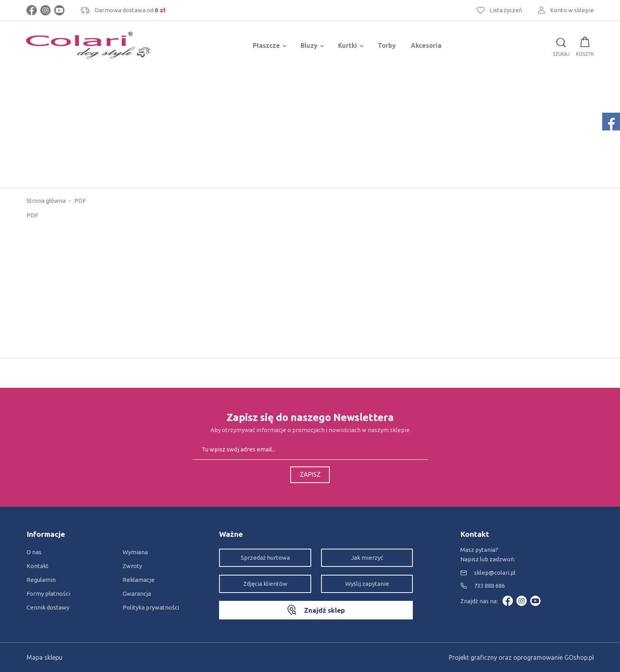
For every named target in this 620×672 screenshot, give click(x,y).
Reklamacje (139, 580)
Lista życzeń (506, 10)
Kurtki (348, 45)
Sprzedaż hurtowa (265, 558)
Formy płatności (48, 594)
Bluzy (309, 45)
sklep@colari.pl (495, 573)
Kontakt (38, 566)
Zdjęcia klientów (265, 584)
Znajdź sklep (324, 610)
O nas (34, 552)
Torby (387, 45)
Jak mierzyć (367, 558)
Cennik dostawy (48, 607)
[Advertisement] (310, 128)
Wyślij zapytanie (367, 584)
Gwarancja (137, 594)
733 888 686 (490, 586)
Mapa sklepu (44, 657)
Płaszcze (266, 45)
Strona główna (46, 201)
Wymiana (135, 552)
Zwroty (132, 566)
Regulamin (41, 580)
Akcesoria (426, 45)
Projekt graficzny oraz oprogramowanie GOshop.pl (521, 657)
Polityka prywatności (151, 607)
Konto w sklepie (572, 10)
